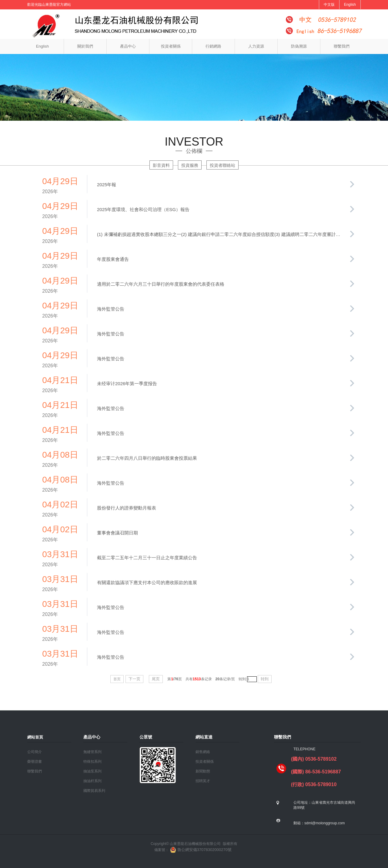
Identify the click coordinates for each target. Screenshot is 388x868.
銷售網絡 (203, 752)
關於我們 (85, 46)
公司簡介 (35, 752)
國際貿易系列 (94, 791)
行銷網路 (213, 46)
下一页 (134, 679)
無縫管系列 (92, 752)
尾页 (156, 679)
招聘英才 (203, 781)
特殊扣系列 (92, 762)
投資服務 (190, 165)
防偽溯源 (299, 46)
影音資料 (161, 165)
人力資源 (256, 46)
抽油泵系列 (92, 771)
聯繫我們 (342, 46)
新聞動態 (203, 771)
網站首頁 (35, 737)
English (350, 5)
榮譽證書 (35, 762)
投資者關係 (171, 46)
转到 (265, 679)
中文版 (329, 5)
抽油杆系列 (92, 781)
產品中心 (128, 46)
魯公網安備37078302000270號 (200, 850)
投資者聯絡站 (222, 165)
